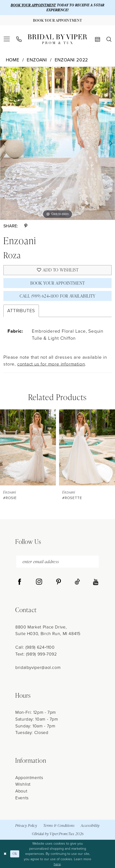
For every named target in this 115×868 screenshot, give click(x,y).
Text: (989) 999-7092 (36, 654)
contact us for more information (51, 364)
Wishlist (23, 784)
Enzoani (37, 60)
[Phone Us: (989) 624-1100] (19, 39)
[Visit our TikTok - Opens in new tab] (77, 582)
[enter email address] (57, 562)
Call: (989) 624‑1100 (35, 647)
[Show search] (109, 39)
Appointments (29, 778)
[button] (7, 39)
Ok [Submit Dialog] (15, 854)
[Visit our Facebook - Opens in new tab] (20, 582)
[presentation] (28, 447)
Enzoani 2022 (71, 60)
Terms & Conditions (59, 825)
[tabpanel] (57, 143)
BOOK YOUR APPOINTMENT (33, 5)
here (57, 864)
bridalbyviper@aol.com (38, 667)
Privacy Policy (26, 825)
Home (13, 60)
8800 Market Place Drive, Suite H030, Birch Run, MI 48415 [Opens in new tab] (48, 630)
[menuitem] (7, 39)
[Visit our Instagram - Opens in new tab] (39, 582)
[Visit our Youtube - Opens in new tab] (96, 582)
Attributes (21, 311)
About (21, 791)
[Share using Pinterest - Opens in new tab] (26, 226)
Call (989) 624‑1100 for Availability (58, 296)
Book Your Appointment (58, 283)
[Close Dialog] (5, 854)
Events (22, 798)
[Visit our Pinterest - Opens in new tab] (58, 582)
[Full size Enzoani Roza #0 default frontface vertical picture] (57, 143)
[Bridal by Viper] (57, 39)
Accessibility (90, 825)
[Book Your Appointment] (57, 20)
